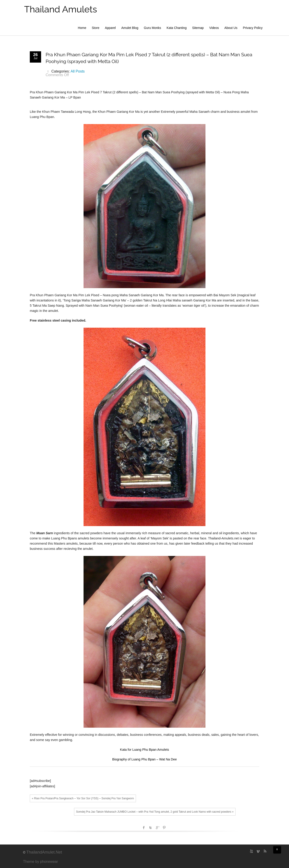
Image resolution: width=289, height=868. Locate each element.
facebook (144, 828)
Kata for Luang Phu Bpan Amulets (145, 750)
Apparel (110, 28)
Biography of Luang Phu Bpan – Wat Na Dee (144, 759)
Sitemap (198, 28)
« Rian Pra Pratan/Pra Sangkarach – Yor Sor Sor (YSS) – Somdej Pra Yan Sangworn (83, 798)
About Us (231, 28)
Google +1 (157, 828)
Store (96, 28)
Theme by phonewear (41, 862)
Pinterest (164, 828)
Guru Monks (152, 28)
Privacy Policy (253, 28)
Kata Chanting (177, 28)
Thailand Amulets (61, 9)
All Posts (78, 71)
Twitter (151, 828)
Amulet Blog (130, 28)
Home (82, 28)
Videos (214, 28)
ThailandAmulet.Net (44, 852)
